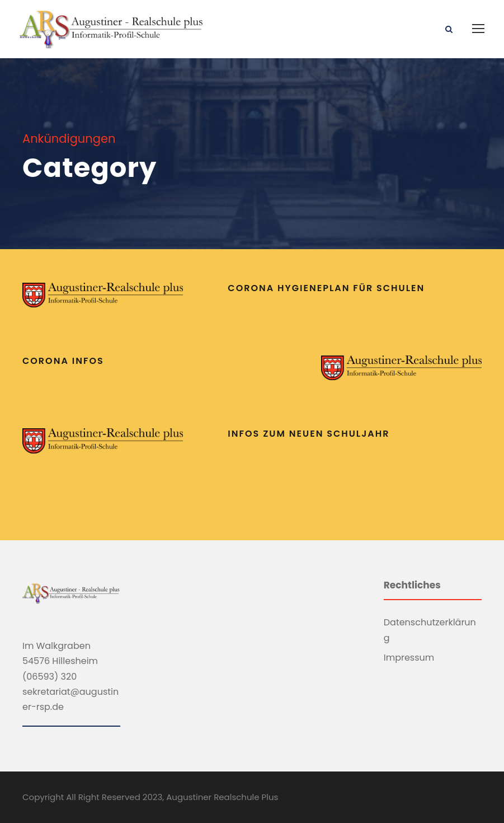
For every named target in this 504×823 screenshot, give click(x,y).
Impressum (409, 658)
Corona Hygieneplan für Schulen (326, 288)
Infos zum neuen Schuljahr (308, 434)
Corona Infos (63, 361)
